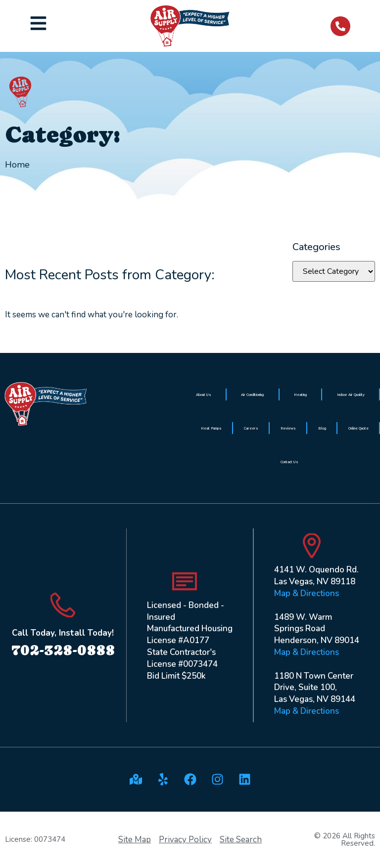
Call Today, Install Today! (63, 633)
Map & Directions (307, 593)
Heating (300, 394)
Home (17, 165)
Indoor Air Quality (351, 394)
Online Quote (358, 428)
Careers (251, 428)
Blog (322, 428)
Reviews (288, 428)
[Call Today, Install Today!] (63, 605)
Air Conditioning (252, 394)
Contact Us (289, 462)
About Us (204, 394)
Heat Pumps (211, 428)
